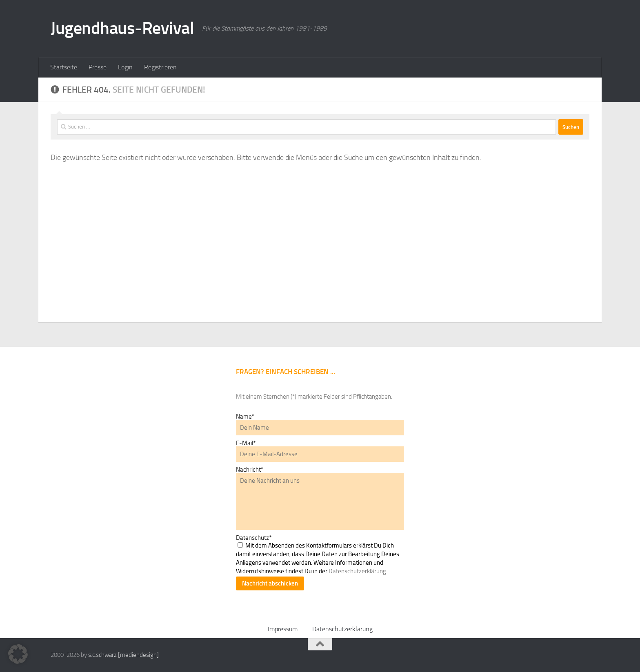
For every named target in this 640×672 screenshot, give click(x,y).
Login (125, 67)
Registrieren (160, 67)
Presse (98, 67)
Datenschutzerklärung (342, 629)
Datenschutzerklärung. (358, 571)
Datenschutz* (254, 538)
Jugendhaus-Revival (122, 28)
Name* (245, 417)
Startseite (64, 67)
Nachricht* (250, 470)
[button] (18, 654)
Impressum (283, 629)
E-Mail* (246, 443)
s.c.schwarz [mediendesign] (123, 655)
